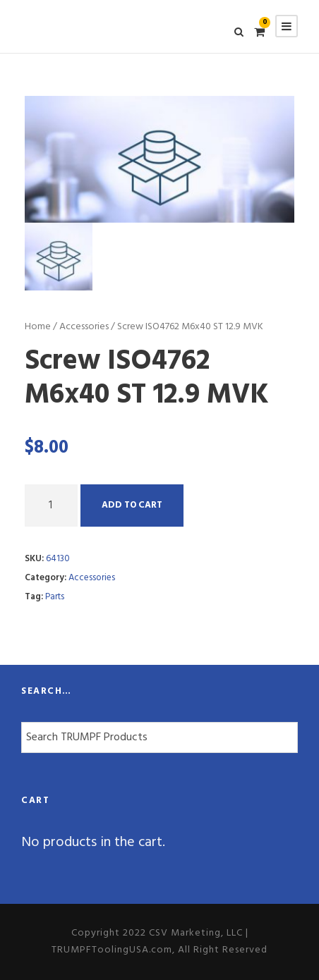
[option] (159, 159)
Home (38, 327)
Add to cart (132, 505)
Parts (55, 597)
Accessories (84, 327)
